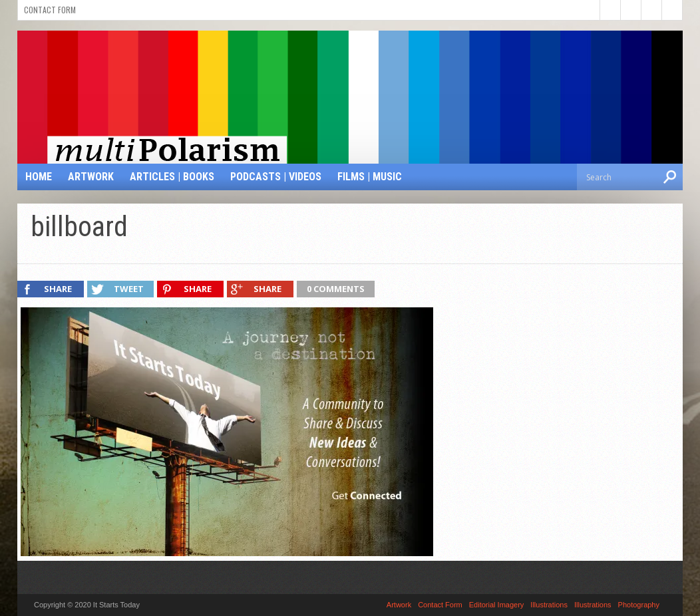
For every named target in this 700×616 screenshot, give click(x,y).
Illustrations (549, 605)
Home (39, 177)
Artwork (91, 177)
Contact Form (50, 10)
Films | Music (370, 177)
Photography (639, 605)
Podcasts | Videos (276, 177)
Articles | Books (172, 177)
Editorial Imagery (497, 605)
